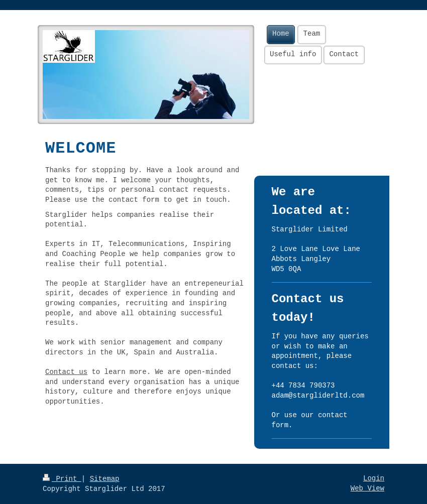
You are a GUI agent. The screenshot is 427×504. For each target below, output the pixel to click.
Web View (367, 488)
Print (62, 479)
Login (374, 478)
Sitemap (105, 479)
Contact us (66, 372)
